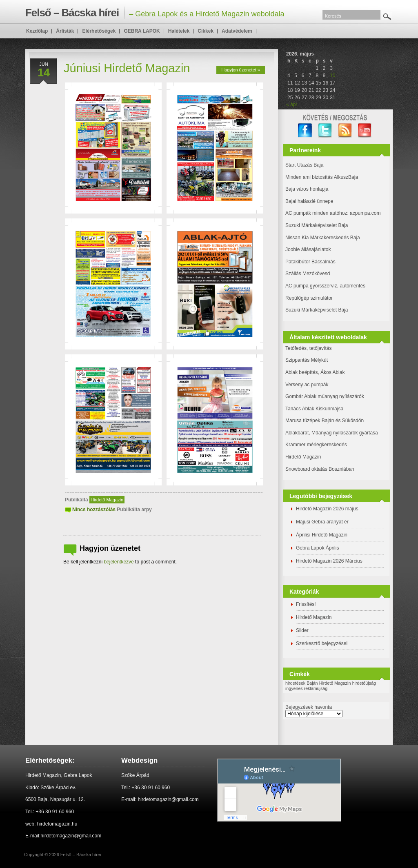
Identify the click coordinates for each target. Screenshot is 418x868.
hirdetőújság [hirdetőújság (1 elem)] (364, 683)
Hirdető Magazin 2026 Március (329, 561)
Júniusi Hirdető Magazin (127, 68)
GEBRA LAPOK (142, 31)
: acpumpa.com (364, 213)
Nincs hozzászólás (94, 510)
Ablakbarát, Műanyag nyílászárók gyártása (332, 433)
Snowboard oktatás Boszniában (320, 469)
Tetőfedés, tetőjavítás (308, 348)
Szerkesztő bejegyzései (322, 643)
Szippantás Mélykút (307, 360)
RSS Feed (345, 130)
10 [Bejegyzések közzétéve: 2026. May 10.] (332, 76)
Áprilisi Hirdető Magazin (322, 535)
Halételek (179, 31)
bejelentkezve (119, 562)
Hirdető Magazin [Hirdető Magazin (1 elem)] (335, 683)
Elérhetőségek (99, 31)
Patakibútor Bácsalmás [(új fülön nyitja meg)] (310, 262)
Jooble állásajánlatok (308, 249)
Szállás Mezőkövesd (308, 274)
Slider (302, 630)
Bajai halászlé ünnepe (309, 201)
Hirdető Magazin (107, 500)
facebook (305, 130)
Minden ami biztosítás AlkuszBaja (322, 177)
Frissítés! (306, 604)
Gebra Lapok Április (317, 548)
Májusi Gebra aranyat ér (322, 522)
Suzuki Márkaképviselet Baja (317, 225)
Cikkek (206, 31)
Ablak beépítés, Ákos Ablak (315, 372)
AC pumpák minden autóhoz (316, 213)
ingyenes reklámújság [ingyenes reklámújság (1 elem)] (306, 688)
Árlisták (65, 31)
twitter (325, 130)
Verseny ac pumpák (308, 385)
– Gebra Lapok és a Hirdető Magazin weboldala (155, 13)
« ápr (292, 105)
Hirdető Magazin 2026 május (327, 509)
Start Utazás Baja (304, 165)
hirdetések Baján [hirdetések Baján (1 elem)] (301, 683)
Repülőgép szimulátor (309, 298)
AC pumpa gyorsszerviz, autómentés (325, 286)
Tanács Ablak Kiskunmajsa (314, 409)
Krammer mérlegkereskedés (316, 445)
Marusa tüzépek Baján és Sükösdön (325, 421)
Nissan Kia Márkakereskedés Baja (323, 238)
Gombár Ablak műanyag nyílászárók (325, 396)
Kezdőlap (37, 31)
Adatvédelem (237, 31)
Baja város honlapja (307, 189)
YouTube (365, 130)
